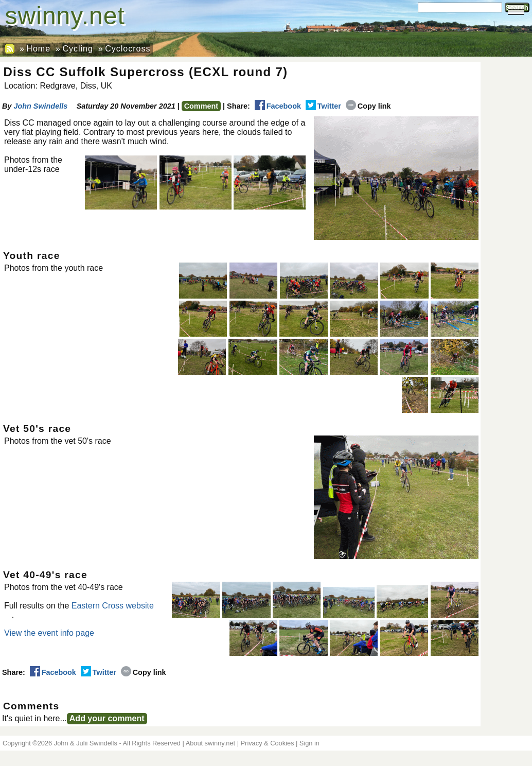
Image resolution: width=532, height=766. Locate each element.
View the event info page (49, 633)
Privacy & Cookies (268, 743)
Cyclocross (128, 49)
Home (38, 49)
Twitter (323, 106)
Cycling (77, 49)
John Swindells (40, 106)
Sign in (309, 743)
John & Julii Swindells (86, 743)
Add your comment (107, 718)
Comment (201, 106)
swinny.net (65, 16)
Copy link (368, 106)
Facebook (278, 106)
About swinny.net (211, 743)
